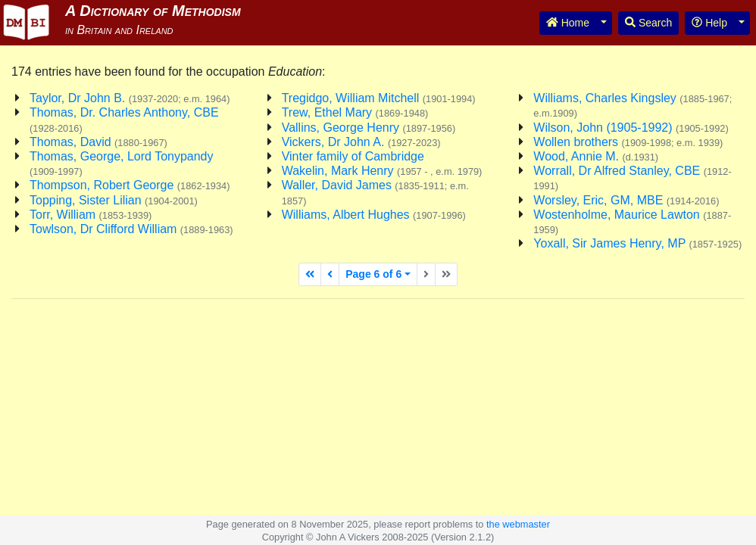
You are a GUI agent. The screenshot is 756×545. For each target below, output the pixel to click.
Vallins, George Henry (369, 128)
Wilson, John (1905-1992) (631, 128)
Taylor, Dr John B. (130, 98)
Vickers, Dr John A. (361, 142)
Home (568, 23)
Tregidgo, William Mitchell (379, 98)
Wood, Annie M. (596, 156)
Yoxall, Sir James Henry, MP (637, 243)
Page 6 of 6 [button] (373, 274)
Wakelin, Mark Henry (382, 171)
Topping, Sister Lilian (114, 200)
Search (648, 23)
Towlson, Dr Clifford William (131, 229)
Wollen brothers (628, 142)
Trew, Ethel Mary (355, 112)
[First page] (310, 274)
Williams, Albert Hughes (374, 215)
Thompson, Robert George (130, 185)
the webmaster (518, 524)
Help (709, 23)
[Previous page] (330, 274)
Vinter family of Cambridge (353, 156)
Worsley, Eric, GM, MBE (626, 200)
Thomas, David (98, 142)
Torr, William (91, 215)
